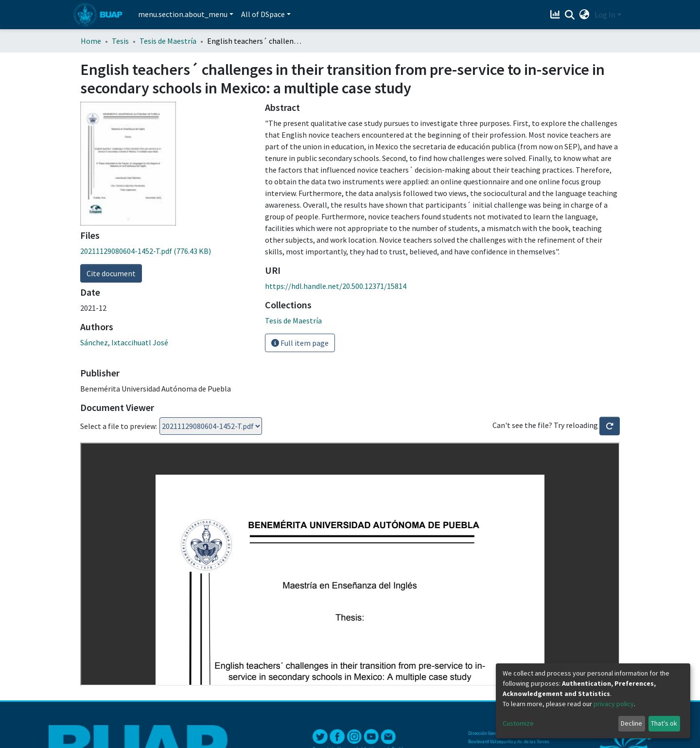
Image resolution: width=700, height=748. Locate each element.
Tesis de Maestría (168, 41)
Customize (518, 723)
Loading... (211, 426)
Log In (605, 15)
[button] (585, 15)
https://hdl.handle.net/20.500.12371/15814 (336, 286)
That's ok (664, 723)
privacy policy (614, 704)
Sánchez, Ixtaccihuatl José (124, 342)
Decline (631, 723)
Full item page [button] (300, 343)
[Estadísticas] (556, 15)
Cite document (111, 273)
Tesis (120, 41)
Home (91, 41)
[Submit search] (570, 15)
